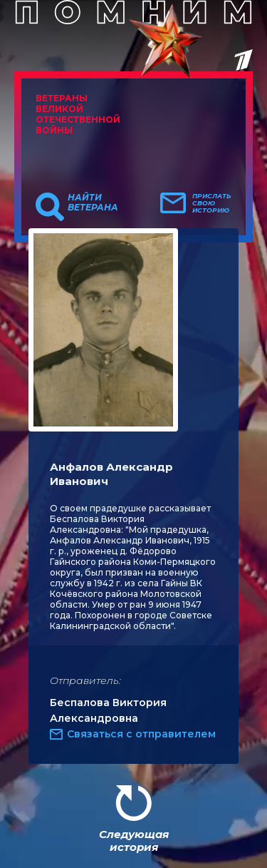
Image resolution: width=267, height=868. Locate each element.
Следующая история (134, 841)
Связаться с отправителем (141, 734)
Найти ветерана (93, 203)
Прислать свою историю (212, 203)
